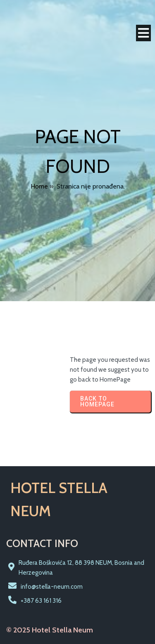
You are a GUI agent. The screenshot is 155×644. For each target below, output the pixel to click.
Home (39, 186)
